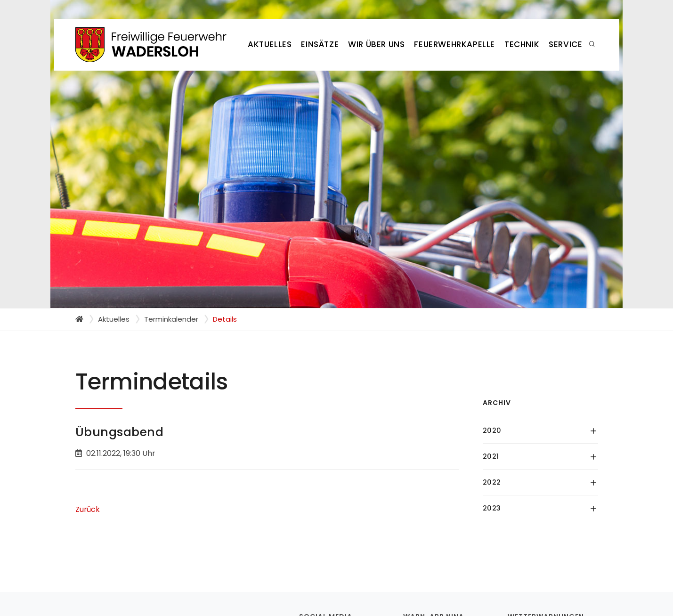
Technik (522, 44)
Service (565, 44)
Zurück (88, 509)
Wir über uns (376, 44)
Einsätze (320, 44)
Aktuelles (270, 44)
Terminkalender (171, 319)
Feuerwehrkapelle (454, 44)
